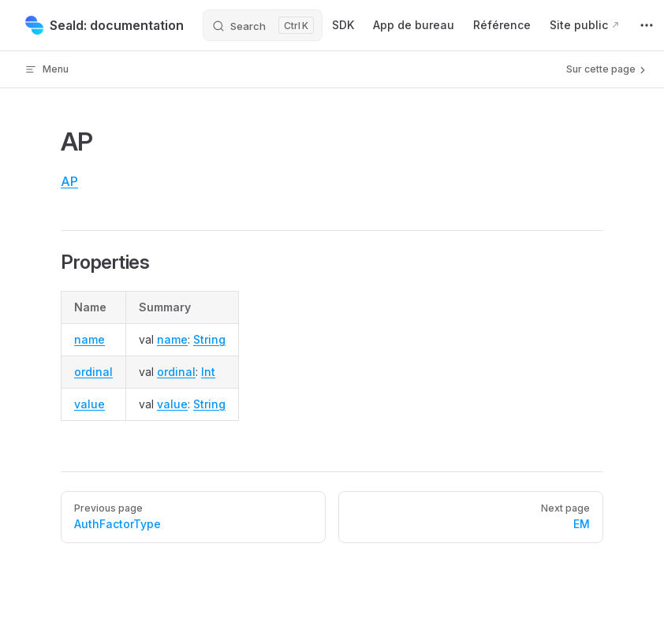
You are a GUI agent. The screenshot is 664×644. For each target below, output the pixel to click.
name (90, 339)
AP (69, 181)
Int (208, 372)
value (90, 404)
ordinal (93, 372)
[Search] (263, 25)
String (209, 339)
